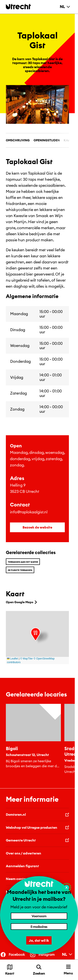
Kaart (69, 140)
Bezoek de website (37, 527)
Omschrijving (18, 140)
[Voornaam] (39, 916)
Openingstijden (47, 140)
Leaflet (12, 659)
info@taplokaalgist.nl (29, 512)
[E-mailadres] (39, 927)
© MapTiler (26, 659)
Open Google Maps (22, 602)
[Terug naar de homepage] (18, 6)
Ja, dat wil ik (39, 940)
